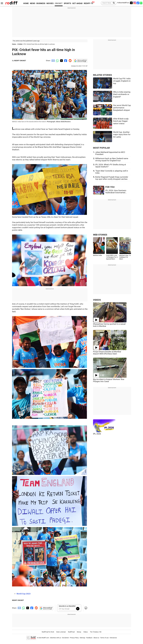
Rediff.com (45, 638)
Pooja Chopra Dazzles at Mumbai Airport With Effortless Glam (107, 353)
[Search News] (113, 3)
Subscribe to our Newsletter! (67, 606)
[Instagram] (135, 3)
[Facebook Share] (65, 61)
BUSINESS (41, 3)
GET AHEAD (77, 3)
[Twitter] (131, 3)
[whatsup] (141, 3)
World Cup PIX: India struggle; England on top (122, 81)
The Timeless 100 (96, 632)
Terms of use (104, 638)
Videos (86, 632)
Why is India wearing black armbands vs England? (122, 94)
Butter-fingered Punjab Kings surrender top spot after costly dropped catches (112, 178)
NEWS (33, 3)
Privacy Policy (74, 638)
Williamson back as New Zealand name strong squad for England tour (112, 160)
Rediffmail (71, 632)
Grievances (113, 638)
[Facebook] (138, 3)
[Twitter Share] (61, 61)
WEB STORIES (100, 235)
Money (79, 632)
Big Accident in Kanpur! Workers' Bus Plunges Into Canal (109, 380)
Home (14, 44)
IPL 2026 (97, 434)
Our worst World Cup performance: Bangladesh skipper (122, 108)
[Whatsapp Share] (57, 61)
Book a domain (61, 632)
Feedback (89, 638)
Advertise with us (55, 638)
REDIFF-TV (88, 3)
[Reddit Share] (70, 61)
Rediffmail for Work (48, 632)
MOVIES (50, 3)
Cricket (20, 44)
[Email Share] (53, 61)
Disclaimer (65, 638)
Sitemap (82, 638)
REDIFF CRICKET (20, 61)
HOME (26, 3)
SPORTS (67, 3)
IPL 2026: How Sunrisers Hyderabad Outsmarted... (116, 192)
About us (96, 638)
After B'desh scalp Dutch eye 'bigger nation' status (121, 121)
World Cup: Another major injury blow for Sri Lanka (122, 135)
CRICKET (59, 3)
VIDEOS (97, 300)
